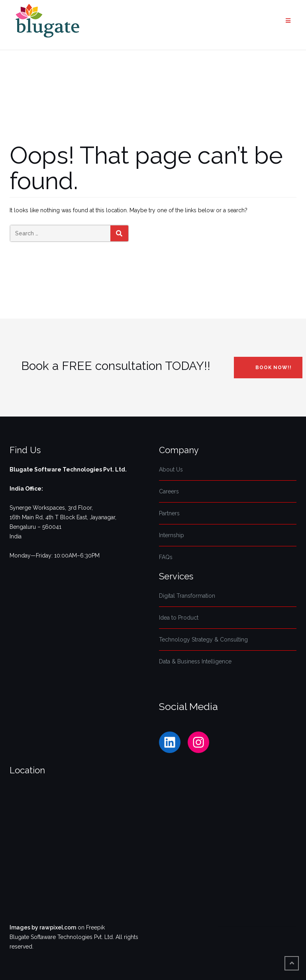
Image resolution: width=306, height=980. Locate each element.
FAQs (166, 557)
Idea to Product (179, 618)
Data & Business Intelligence (195, 661)
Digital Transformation (187, 596)
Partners (169, 513)
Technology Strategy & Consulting (203, 640)
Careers (169, 491)
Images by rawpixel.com (43, 927)
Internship (172, 535)
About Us (171, 469)
